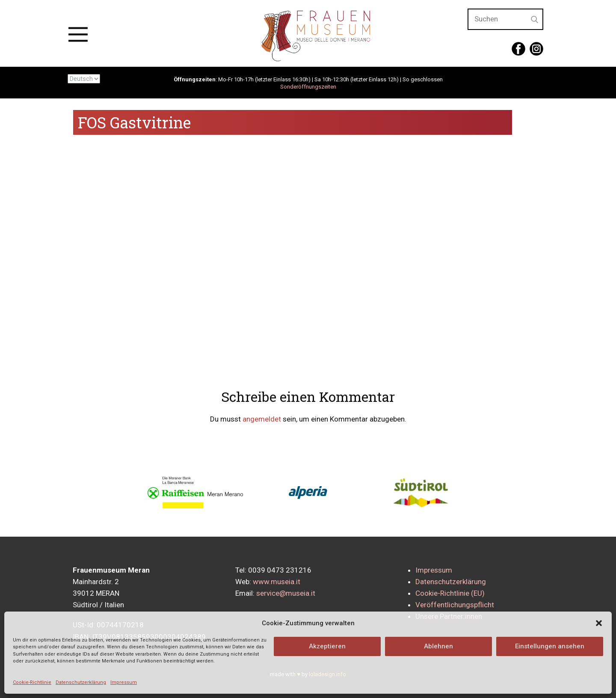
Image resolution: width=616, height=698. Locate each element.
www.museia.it (277, 582)
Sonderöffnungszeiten (308, 87)
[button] (599, 623)
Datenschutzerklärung (81, 682)
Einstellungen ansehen (550, 646)
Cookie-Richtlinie (32, 682)
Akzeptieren (327, 646)
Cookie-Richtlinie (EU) (450, 593)
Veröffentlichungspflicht (455, 605)
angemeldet (262, 419)
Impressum (124, 682)
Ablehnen (438, 646)
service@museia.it (286, 593)
